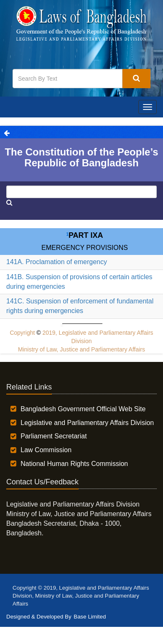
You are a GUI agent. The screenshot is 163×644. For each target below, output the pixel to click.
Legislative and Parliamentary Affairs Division (87, 423)
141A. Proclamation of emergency (57, 262)
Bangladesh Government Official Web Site (83, 409)
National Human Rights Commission (74, 464)
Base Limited (90, 617)
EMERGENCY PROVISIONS (85, 248)
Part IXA (84, 235)
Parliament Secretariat (53, 436)
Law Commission (46, 450)
